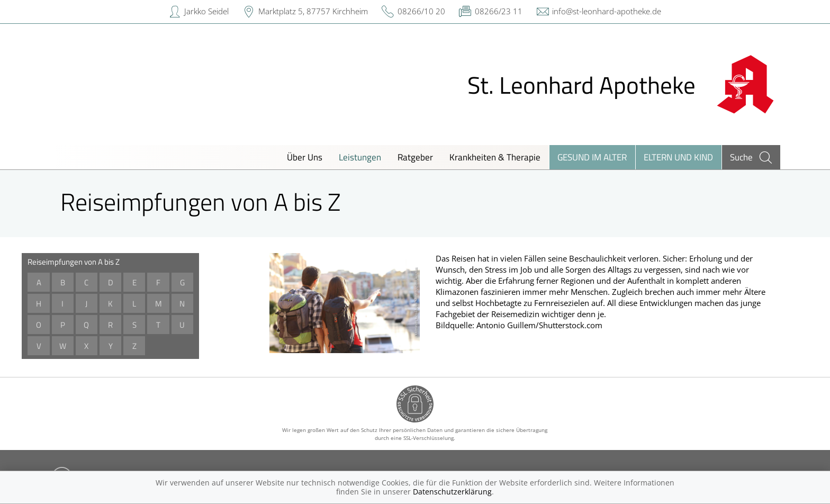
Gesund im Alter (592, 157)
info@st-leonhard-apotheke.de (607, 11)
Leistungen (360, 157)
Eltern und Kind (678, 157)
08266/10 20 (421, 11)
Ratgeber (415, 157)
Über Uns (305, 157)
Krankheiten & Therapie (495, 157)
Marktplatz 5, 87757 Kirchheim (313, 11)
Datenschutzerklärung (452, 492)
